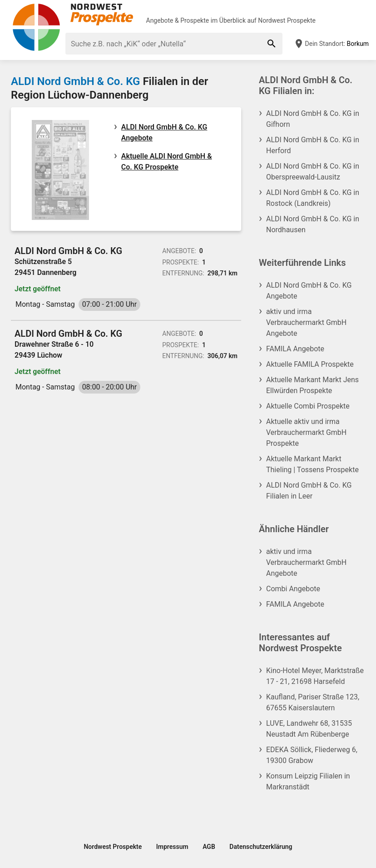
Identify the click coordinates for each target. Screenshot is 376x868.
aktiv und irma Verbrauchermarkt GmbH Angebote (306, 322)
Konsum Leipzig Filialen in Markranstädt (308, 781)
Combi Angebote (293, 589)
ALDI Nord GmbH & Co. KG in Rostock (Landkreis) (313, 198)
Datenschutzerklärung (261, 847)
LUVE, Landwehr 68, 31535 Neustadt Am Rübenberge (309, 729)
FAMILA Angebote (295, 349)
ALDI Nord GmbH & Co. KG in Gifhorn (313, 119)
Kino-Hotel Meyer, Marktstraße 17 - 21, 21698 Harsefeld (315, 676)
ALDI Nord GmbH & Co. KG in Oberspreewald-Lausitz (313, 172)
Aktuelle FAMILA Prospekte (310, 364)
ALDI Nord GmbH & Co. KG (75, 81)
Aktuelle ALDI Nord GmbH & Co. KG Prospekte (167, 162)
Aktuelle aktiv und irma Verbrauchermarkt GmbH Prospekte (306, 432)
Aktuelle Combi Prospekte (308, 406)
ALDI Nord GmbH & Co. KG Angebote (164, 132)
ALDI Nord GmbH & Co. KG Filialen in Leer (309, 491)
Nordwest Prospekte (287, 20)
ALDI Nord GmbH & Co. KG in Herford (313, 145)
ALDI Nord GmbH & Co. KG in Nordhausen (313, 224)
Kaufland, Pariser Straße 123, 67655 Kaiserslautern (313, 702)
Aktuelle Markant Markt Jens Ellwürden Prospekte (312, 385)
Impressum (172, 847)
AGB (209, 847)
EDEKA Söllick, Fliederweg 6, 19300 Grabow (312, 755)
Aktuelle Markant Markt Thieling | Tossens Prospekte (312, 464)
